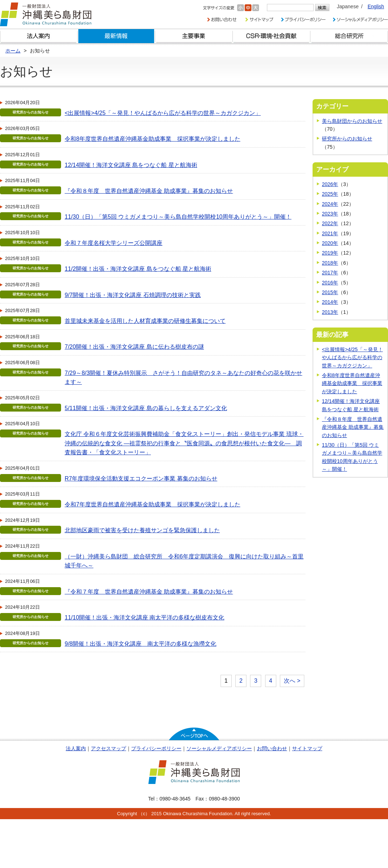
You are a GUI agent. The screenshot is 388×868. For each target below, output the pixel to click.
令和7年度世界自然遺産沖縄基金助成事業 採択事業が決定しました (153, 504)
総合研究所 (349, 36)
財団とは (39, 36)
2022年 (330, 223)
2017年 (330, 273)
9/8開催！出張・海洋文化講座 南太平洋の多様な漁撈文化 (140, 644)
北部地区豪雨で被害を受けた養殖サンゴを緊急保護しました (142, 530)
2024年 (330, 204)
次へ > (292, 681)
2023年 (330, 214)
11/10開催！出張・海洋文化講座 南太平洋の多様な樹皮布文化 (144, 618)
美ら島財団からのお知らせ (352, 121)
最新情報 (116, 36)
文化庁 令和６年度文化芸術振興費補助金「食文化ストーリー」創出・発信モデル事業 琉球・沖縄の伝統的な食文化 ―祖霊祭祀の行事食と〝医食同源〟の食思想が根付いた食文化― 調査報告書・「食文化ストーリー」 (184, 443)
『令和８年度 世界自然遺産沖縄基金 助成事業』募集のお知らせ (149, 191)
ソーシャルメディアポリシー (219, 748)
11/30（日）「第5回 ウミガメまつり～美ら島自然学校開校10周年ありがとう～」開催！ (178, 217)
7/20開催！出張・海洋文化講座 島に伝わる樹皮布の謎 (134, 347)
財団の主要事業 (194, 36)
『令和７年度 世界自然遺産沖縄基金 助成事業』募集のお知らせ (149, 592)
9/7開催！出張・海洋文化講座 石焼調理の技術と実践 (133, 295)
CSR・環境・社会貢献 (272, 36)
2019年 (330, 253)
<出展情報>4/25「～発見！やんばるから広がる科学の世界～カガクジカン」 (163, 113)
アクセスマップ (108, 748)
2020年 (330, 243)
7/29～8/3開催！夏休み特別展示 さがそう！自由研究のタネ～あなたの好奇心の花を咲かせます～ (183, 378)
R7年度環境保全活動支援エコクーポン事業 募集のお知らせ (141, 479)
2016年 (330, 283)
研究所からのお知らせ (347, 139)
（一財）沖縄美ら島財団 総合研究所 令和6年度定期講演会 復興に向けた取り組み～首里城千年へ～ (184, 561)
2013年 (330, 312)
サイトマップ (307, 748)
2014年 (330, 302)
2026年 (330, 184)
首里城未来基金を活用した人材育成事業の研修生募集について (145, 321)
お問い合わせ (272, 748)
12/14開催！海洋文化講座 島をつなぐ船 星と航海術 (131, 165)
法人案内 (76, 748)
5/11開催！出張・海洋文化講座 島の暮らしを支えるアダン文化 (146, 408)
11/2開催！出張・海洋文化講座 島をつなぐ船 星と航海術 (138, 269)
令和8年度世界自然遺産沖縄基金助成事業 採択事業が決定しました (153, 139)
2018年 (330, 263)
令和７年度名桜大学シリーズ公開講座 (114, 243)
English (376, 6)
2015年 (330, 292)
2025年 (330, 194)
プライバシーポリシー (156, 748)
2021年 (330, 233)
